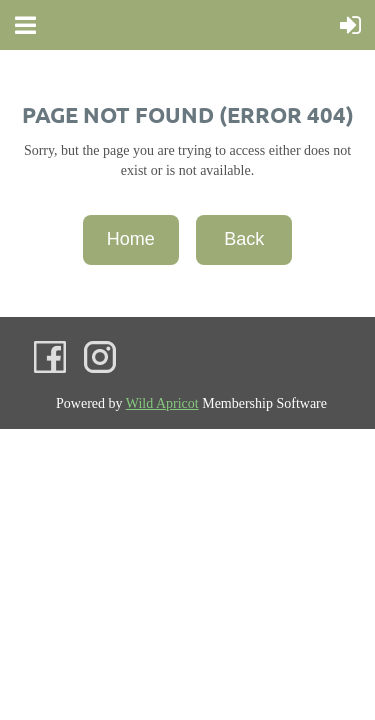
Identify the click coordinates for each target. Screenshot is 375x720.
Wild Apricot (162, 403)
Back (244, 239)
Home (131, 239)
